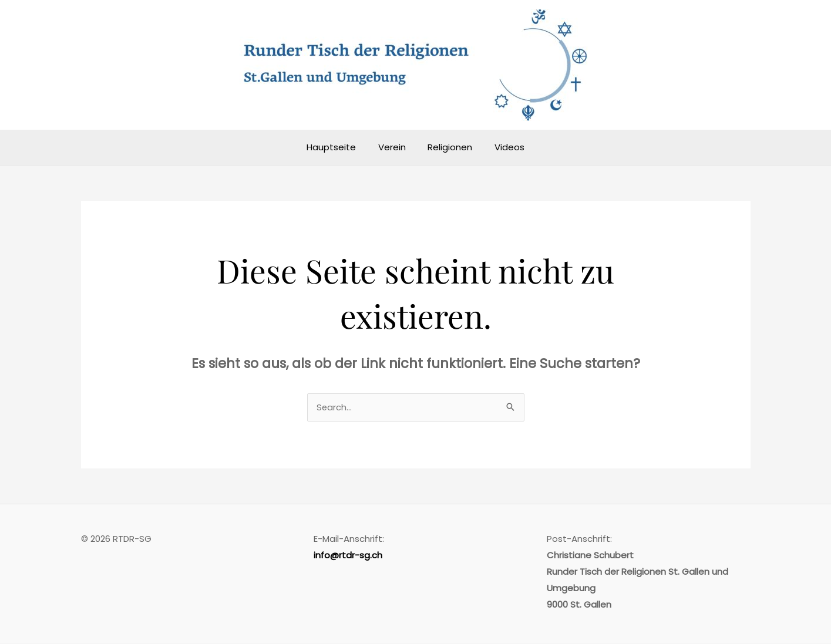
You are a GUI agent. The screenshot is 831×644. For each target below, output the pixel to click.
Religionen (448, 147)
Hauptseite (338, 147)
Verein (394, 147)
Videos (503, 147)
